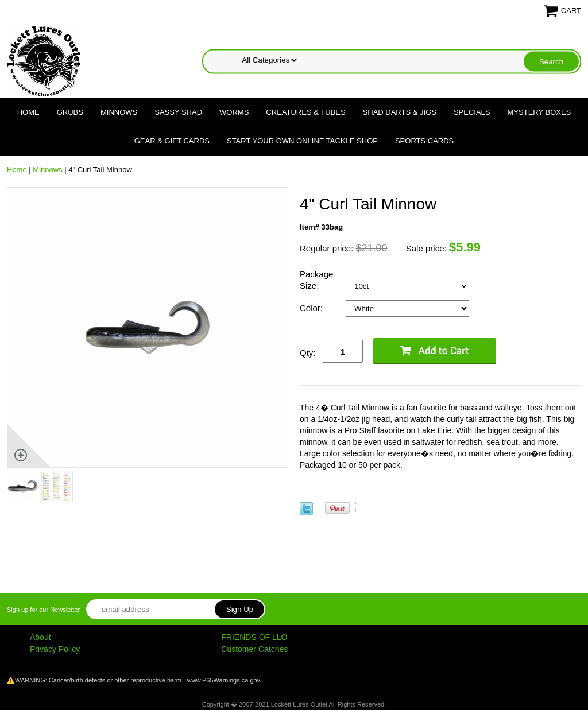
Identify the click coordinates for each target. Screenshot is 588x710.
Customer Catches (254, 649)
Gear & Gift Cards (172, 141)
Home (28, 112)
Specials (472, 112)
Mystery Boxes (539, 112)
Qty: (308, 353)
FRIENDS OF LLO (254, 637)
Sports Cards (424, 141)
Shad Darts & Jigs (400, 112)
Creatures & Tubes (305, 112)
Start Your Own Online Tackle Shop (302, 141)
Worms (234, 112)
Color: (312, 308)
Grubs (70, 112)
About (40, 637)
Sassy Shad (178, 112)
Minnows (119, 112)
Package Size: (316, 280)
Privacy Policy (55, 649)
